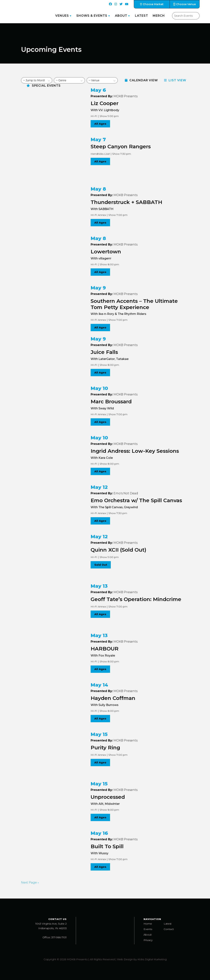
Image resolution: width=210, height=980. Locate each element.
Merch (159, 16)
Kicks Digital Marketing (152, 959)
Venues (62, 16)
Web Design (125, 959)
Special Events (44, 86)
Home (148, 924)
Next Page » (30, 883)
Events (148, 929)
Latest (142, 16)
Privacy (148, 940)
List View (175, 80)
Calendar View (141, 80)
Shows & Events (92, 16)
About (121, 16)
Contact (169, 929)
